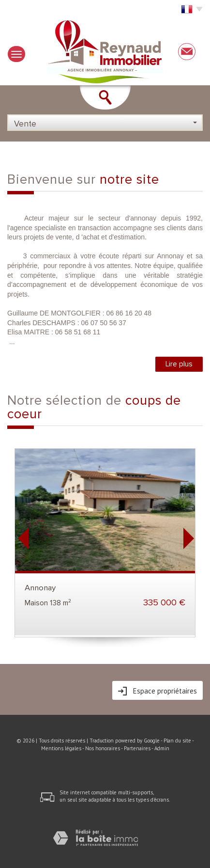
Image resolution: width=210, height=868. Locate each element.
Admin (162, 748)
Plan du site (177, 741)
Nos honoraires (103, 748)
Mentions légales (61, 748)
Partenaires (137, 748)
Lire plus (179, 364)
